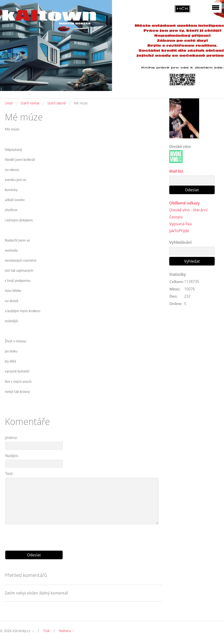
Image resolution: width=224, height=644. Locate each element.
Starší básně (57, 103)
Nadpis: (12, 456)
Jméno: (11, 438)
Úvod (9, 103)
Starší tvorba (30, 103)
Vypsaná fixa (180, 224)
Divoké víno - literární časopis (188, 213)
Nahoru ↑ (66, 631)
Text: (9, 474)
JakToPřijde (179, 231)
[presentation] (83, 536)
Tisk (46, 631)
